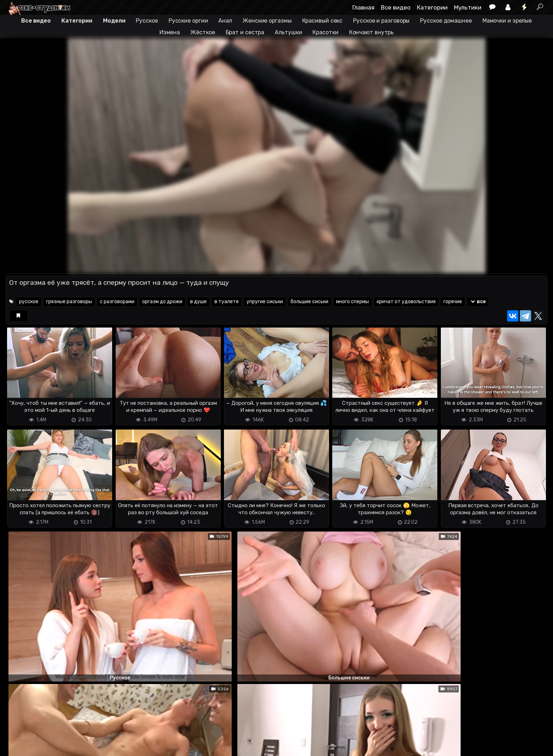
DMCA (17, 746)
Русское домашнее (446, 21)
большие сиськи (309, 302)
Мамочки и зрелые (507, 21)
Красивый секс (323, 21)
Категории (432, 7)
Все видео (396, 7)
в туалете (227, 302)
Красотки (325, 32)
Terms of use (42, 746)
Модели (114, 21)
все (478, 302)
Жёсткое (203, 32)
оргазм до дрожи (162, 302)
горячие (453, 302)
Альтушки (288, 32)
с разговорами (117, 302)
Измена (170, 32)
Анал (225, 21)
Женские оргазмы (267, 21)
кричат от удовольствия (406, 302)
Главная (363, 7)
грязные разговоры (69, 302)
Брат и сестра (245, 32)
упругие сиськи (265, 302)
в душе (198, 302)
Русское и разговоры (381, 21)
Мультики (468, 7)
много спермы (353, 302)
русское (29, 302)
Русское (147, 21)
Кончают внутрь (372, 32)
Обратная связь (79, 746)
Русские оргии (188, 21)
